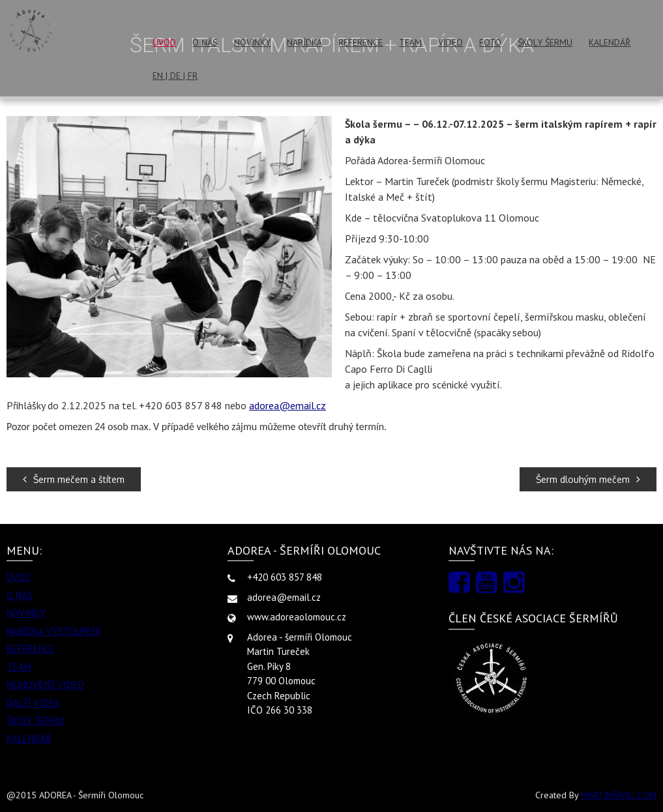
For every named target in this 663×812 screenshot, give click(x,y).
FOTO (490, 42)
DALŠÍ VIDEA (33, 703)
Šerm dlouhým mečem (588, 479)
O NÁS (205, 42)
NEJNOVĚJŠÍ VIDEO (45, 685)
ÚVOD (164, 42)
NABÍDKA (304, 42)
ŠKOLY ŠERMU (545, 42)
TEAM (410, 42)
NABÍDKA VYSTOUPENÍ (54, 631)
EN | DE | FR (175, 76)
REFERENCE (361, 42)
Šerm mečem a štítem (74, 479)
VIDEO (450, 42)
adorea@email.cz (287, 405)
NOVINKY (252, 42)
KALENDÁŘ (610, 42)
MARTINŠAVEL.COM (619, 795)
